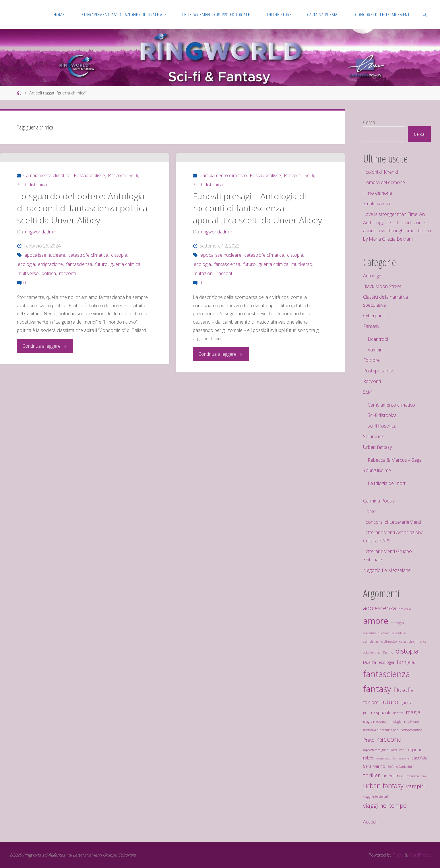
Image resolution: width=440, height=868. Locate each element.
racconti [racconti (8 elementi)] (389, 739)
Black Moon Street (382, 286)
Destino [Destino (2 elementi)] (388, 652)
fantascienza (79, 322)
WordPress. (420, 855)
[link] (425, 14)
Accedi (370, 822)
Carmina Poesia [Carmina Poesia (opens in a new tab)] (379, 501)
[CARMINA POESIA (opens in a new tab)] (322, 14)
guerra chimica (125, 322)
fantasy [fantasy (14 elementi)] (377, 689)
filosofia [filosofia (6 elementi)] (404, 690)
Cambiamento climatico (47, 233)
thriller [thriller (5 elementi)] (372, 775)
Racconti (117, 233)
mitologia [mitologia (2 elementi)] (395, 722)
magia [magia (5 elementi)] (413, 712)
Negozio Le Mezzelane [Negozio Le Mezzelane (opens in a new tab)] (387, 570)
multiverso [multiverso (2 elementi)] (411, 722)
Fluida (398, 855)
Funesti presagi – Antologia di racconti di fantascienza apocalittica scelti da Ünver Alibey (257, 266)
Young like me (377, 470)
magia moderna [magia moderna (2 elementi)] (374, 722)
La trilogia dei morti (387, 483)
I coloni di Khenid (380, 172)
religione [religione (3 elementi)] (414, 750)
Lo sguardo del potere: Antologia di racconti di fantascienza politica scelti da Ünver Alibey (82, 266)
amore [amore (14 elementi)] (376, 621)
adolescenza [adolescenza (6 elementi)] (380, 608)
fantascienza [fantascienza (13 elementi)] (386, 674)
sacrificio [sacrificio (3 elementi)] (420, 758)
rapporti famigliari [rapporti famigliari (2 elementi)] (376, 750)
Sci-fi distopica (32, 243)
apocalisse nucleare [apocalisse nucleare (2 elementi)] (376, 633)
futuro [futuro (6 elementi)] (390, 702)
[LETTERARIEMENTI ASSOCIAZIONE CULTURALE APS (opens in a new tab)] (123, 14)
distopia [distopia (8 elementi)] (407, 651)
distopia (119, 313)
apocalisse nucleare (45, 313)
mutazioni (204, 331)
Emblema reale (378, 204)
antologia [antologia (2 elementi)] (397, 623)
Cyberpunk (374, 316)
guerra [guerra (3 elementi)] (407, 702)
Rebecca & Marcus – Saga (395, 460)
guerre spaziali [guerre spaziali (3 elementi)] (376, 713)
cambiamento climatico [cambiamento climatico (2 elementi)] (380, 641)
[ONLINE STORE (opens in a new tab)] (279, 14)
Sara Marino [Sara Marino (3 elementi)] (374, 766)
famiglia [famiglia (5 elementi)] (406, 662)
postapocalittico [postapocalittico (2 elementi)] (411, 730)
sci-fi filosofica (382, 426)
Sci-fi (133, 233)
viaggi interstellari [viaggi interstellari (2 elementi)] (376, 797)
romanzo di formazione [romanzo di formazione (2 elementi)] (393, 758)
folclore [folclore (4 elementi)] (371, 702)
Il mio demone (378, 193)
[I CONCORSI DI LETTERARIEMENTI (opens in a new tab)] (382, 14)
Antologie (373, 276)
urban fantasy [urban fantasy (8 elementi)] (383, 786)
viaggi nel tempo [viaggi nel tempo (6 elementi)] (385, 805)
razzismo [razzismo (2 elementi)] (398, 750)
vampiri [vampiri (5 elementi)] (415, 786)
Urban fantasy (377, 447)
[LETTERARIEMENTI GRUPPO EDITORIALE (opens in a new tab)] (216, 14)
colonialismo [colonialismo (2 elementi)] (372, 652)
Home (369, 511)
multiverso (28, 331)
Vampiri (375, 350)
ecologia (26, 322)
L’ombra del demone (384, 182)
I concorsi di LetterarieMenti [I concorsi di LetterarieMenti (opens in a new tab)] (392, 522)
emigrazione (50, 322)
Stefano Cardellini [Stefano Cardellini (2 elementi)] (400, 767)
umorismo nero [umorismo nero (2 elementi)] (415, 776)
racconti (67, 331)
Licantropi (378, 339)
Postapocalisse (89, 233)
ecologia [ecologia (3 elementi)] (386, 662)
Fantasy (371, 326)
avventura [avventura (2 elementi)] (399, 633)
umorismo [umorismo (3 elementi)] (392, 776)
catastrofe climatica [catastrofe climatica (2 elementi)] (413, 641)
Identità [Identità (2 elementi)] (398, 713)
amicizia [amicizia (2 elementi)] (405, 609)
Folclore (371, 360)
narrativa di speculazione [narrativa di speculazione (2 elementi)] (381, 730)
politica (49, 331)
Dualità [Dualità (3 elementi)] (370, 662)
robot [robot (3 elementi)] (368, 758)
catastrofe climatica (88, 313)
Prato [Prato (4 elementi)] (369, 740)
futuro (101, 322)
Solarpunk (373, 436)
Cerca (369, 122)
